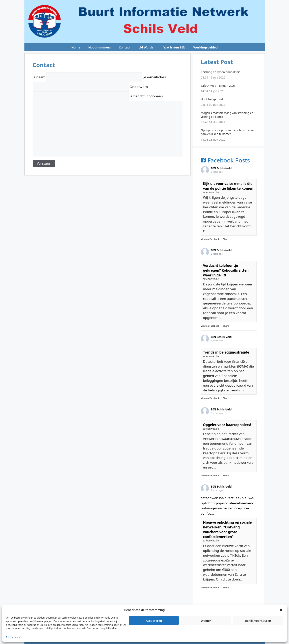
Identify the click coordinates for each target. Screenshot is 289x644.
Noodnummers (100, 47)
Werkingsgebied (205, 47)
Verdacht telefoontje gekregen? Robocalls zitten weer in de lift (226, 270)
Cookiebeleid (13, 637)
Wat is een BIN (174, 47)
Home (76, 47)
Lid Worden (147, 47)
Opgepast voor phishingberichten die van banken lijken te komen (228, 132)
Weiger (206, 621)
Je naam (88, 77)
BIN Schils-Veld (221, 168)
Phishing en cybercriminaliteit (220, 72)
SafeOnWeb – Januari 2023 (218, 86)
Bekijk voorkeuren (258, 621)
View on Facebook (210, 239)
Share (226, 239)
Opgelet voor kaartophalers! (227, 425)
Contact (125, 47)
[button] (281, 610)
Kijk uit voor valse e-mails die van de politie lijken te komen (228, 186)
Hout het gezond (212, 99)
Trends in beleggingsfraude (226, 352)
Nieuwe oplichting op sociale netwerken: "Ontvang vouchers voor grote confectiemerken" (227, 529)
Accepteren (154, 621)
